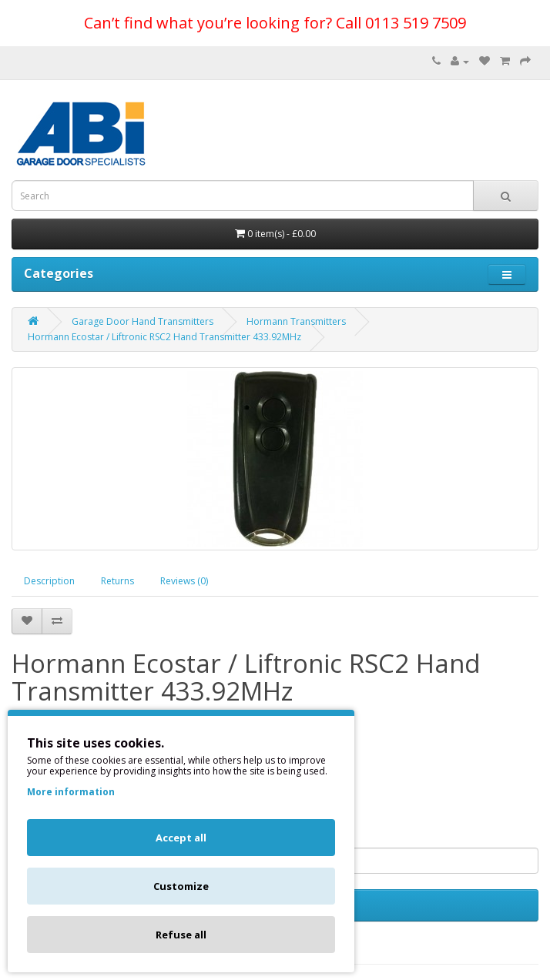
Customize (181, 886)
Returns (117, 581)
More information (71, 792)
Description (49, 581)
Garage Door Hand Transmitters (143, 321)
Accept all (181, 838)
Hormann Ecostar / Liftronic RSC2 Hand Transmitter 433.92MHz (164, 337)
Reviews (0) (184, 581)
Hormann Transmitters (296, 321)
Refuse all (181, 935)
